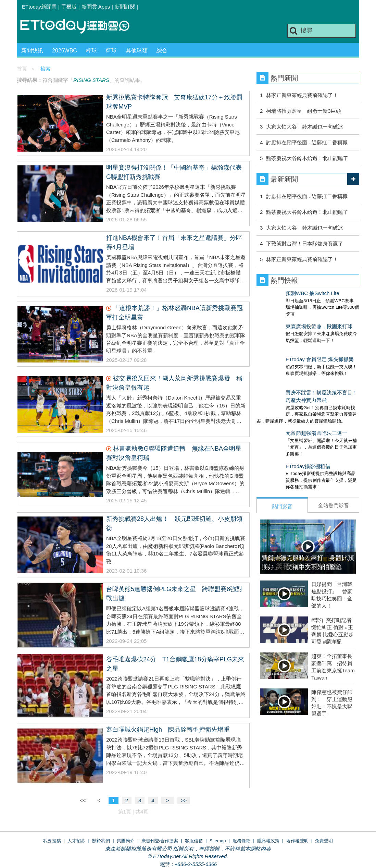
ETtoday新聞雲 (39, 7)
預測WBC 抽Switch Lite (283, 293)
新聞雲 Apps (96, 7)
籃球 (111, 51)
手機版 (69, 7)
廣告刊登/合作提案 (160, 841)
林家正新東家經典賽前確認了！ (302, 95)
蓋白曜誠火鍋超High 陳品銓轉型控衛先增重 (168, 730)
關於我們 (101, 841)
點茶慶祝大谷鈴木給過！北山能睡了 (307, 158)
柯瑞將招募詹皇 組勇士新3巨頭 (303, 111)
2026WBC (65, 51)
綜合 (162, 51)
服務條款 (241, 841)
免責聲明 (324, 841)
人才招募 (76, 841)
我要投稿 (52, 841)
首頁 (22, 69)
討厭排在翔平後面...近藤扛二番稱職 (307, 142)
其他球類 (137, 51)
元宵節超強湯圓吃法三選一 (287, 412)
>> (184, 800)
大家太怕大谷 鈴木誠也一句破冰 (305, 127)
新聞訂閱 (125, 7)
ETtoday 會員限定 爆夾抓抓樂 (291, 346)
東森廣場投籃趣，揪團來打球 (290, 320)
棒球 (91, 51)
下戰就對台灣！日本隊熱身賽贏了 (305, 243)
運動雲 (80, 27)
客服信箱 (194, 841)
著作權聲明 (297, 841)
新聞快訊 (32, 51)
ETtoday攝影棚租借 (279, 439)
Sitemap (218, 841)
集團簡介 (126, 841)
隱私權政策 (268, 841)
